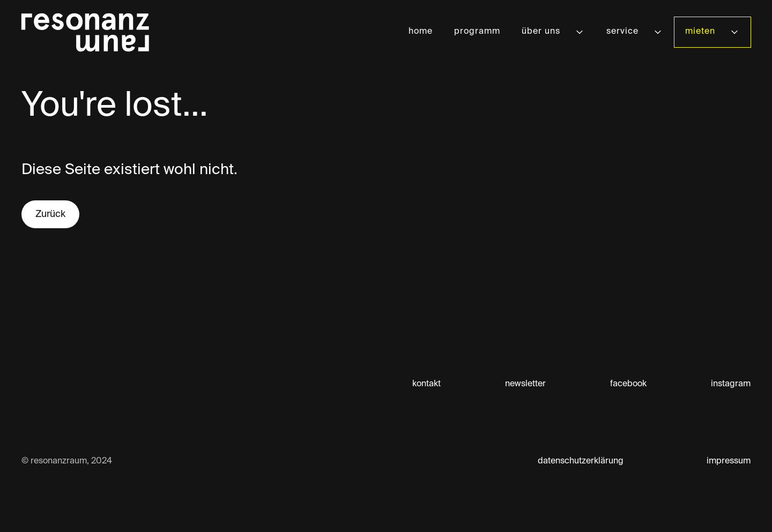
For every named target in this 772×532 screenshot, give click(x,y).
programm (477, 32)
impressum (729, 461)
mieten (700, 32)
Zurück (50, 214)
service (622, 32)
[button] (553, 32)
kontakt (426, 384)
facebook (628, 384)
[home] (85, 32)
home (421, 32)
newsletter (525, 384)
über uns (541, 32)
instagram (731, 384)
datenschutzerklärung (581, 461)
